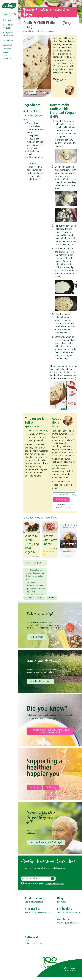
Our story (7, 20)
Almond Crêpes (32, 589)
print (54, 601)
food (31, 18)
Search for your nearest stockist (38, 916)
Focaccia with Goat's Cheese (49, 546)
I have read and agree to (65, 512)
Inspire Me (61, 906)
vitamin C (42, 437)
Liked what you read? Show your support (44, 31)
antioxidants (41, 434)
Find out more (37, 641)
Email (27, 944)
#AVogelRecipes (57, 378)
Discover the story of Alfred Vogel (46, 846)
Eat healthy (8, 40)
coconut (40, 145)
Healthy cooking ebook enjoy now (68, 562)
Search (16, 14)
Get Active (7, 44)
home (25, 18)
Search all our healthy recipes (69, 916)
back (30, 601)
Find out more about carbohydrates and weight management (50, 735)
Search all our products (34, 906)
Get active (35, 791)
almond (30, 145)
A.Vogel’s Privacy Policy (65, 514)
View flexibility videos (40, 685)
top (42, 601)
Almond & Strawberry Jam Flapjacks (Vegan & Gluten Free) (35, 583)
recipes (36, 18)
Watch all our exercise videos (69, 927)
